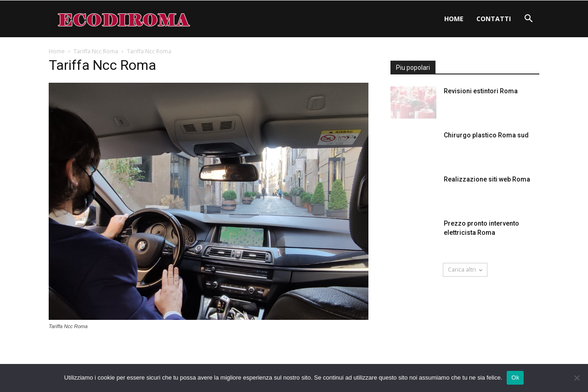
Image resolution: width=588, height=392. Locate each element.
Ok (515, 378)
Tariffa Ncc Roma (96, 51)
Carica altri (465, 270)
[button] (528, 20)
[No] (577, 378)
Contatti (494, 19)
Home (454, 19)
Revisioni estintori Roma (481, 91)
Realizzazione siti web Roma (487, 179)
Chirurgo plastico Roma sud (486, 135)
